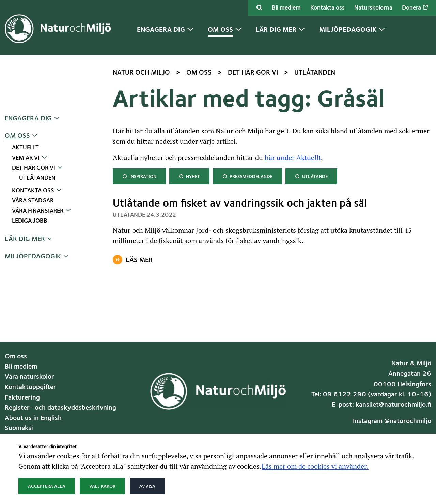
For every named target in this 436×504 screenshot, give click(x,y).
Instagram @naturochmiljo (392, 421)
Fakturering (22, 398)
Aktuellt (25, 148)
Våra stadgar (33, 201)
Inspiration (139, 176)
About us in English (33, 418)
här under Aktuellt (293, 157)
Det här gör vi (34, 168)
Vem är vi (26, 158)
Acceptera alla (47, 486)
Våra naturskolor (29, 377)
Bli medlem (286, 8)
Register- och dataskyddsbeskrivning (60, 408)
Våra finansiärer (38, 211)
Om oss (17, 136)
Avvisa (147, 486)
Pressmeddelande (247, 176)
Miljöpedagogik (33, 257)
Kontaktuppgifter (30, 387)
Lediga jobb (30, 221)
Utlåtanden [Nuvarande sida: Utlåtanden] (37, 178)
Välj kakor (102, 486)
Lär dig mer (25, 239)
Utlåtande (311, 176)
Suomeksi (19, 428)
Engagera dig (28, 119)
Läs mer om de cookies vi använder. (315, 466)
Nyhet (190, 176)
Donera (415, 8)
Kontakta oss (328, 8)
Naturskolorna (373, 8)
